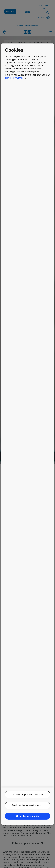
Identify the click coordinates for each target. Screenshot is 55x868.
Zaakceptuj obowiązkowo (28, 805)
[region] (27, 434)
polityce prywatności (15, 78)
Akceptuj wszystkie (27, 816)
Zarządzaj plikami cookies (27, 794)
